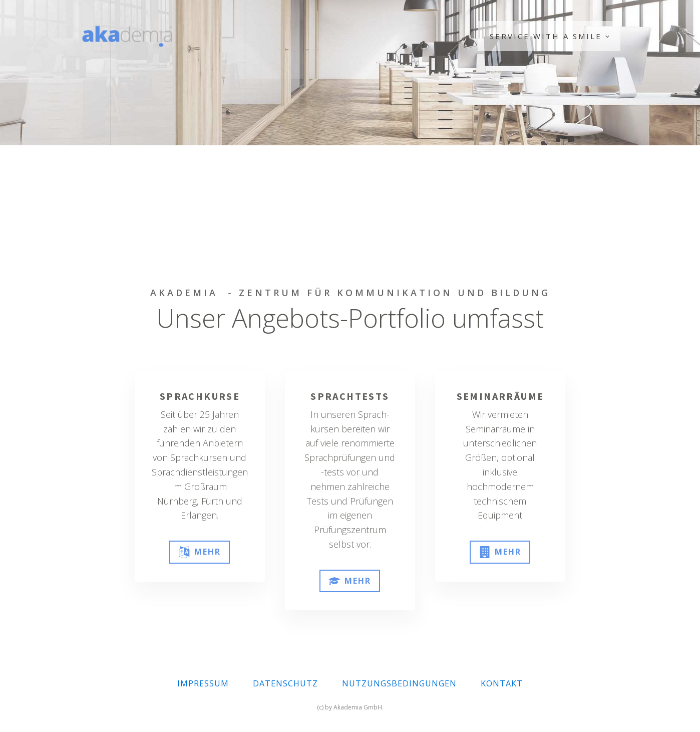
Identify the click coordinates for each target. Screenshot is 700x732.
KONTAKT (502, 683)
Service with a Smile (546, 36)
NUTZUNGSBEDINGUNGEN (399, 683)
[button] (200, 552)
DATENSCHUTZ (285, 683)
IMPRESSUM (203, 683)
